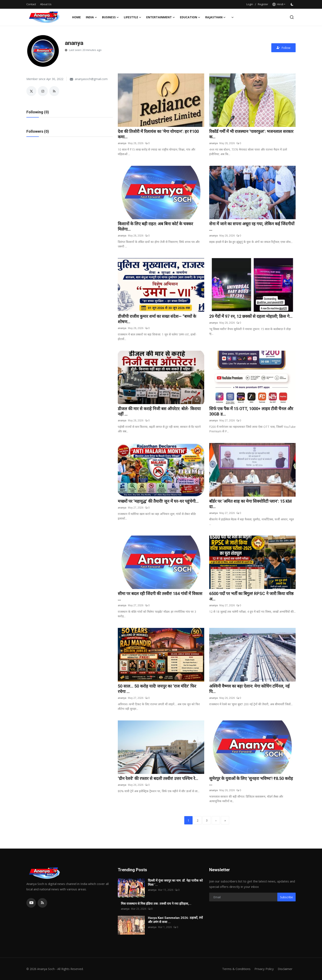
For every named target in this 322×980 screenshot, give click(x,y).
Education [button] (190, 17)
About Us (46, 4)
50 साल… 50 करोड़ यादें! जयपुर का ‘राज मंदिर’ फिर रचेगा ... (157, 689)
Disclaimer (285, 969)
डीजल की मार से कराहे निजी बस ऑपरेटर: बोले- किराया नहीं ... (159, 412)
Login (250, 4)
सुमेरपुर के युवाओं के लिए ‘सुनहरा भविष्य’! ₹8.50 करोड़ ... (251, 782)
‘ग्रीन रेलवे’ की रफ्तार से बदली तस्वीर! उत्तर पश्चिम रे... (158, 779)
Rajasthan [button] (215, 17)
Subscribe (286, 897)
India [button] (91, 17)
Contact (31, 4)
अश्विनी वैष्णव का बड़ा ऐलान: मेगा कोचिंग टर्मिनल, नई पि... (249, 689)
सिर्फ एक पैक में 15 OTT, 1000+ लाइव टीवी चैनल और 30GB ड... (251, 412)
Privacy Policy (264, 969)
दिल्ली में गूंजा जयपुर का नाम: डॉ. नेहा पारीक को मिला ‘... (175, 883)
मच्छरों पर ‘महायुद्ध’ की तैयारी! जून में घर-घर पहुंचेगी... (158, 501)
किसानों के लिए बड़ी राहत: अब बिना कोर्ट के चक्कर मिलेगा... (155, 227)
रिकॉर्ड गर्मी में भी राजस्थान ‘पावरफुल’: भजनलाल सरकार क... (251, 134)
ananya (122, 143)
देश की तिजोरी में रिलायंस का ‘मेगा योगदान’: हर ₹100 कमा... (158, 134)
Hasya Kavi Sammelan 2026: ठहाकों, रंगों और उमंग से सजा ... (175, 920)
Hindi (278, 4)
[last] (225, 820)
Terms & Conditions (236, 969)
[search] (292, 17)
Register (263, 4)
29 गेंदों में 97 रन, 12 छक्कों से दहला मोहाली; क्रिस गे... (251, 317)
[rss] (42, 903)
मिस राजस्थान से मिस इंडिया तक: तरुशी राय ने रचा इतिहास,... (156, 904)
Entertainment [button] (161, 17)
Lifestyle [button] (133, 17)
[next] (216, 820)
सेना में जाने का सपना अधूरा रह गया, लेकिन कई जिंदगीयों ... (252, 227)
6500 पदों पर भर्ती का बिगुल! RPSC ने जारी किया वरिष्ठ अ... (251, 597)
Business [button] (110, 17)
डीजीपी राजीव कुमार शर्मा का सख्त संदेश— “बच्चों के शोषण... (157, 319)
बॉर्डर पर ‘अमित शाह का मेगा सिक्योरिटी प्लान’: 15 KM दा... (250, 504)
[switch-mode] (293, 4)
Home (76, 17)
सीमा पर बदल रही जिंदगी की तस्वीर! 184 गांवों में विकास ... (160, 597)
